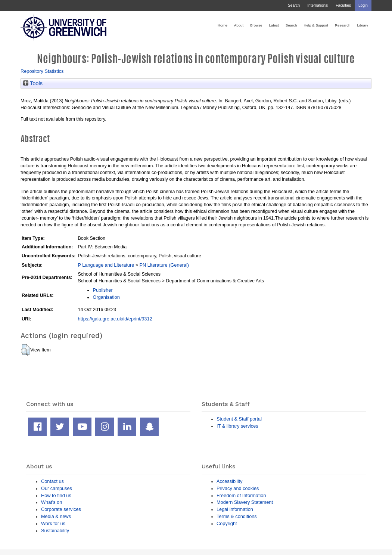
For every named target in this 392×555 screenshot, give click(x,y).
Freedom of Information (241, 495)
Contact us (52, 481)
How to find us (56, 495)
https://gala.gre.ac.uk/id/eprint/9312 (115, 319)
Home (223, 25)
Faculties (343, 5)
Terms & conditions (237, 516)
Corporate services (61, 509)
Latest (274, 25)
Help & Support (316, 25)
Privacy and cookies (238, 488)
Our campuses (57, 488)
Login (363, 5)
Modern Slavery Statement (245, 502)
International (318, 5)
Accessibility (229, 481)
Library (363, 25)
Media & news (56, 516)
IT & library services (237, 426)
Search (294, 5)
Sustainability (55, 531)
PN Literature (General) (164, 265)
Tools (33, 83)
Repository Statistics (42, 71)
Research (343, 25)
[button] (25, 350)
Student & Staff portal (239, 419)
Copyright (227, 523)
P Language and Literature (106, 265)
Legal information (235, 509)
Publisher (102, 290)
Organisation (106, 297)
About (239, 25)
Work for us (53, 523)
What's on (52, 502)
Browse (256, 25)
